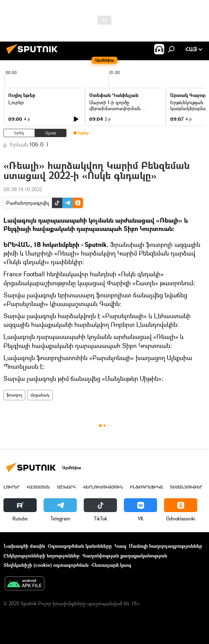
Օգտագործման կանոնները (80, 546)
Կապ (120, 546)
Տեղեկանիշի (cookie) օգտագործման (46, 565)
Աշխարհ (66, 487)
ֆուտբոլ (14, 395)
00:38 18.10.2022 (23, 189)
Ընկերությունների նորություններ (42, 556)
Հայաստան (38, 487)
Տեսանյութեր (186, 487)
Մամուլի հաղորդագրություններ (166, 546)
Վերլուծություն (103, 487)
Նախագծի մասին (24, 546)
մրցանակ (40, 395)
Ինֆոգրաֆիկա (147, 487)
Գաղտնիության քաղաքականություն (125, 556)
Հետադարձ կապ (111, 565)
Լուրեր (16, 102)
